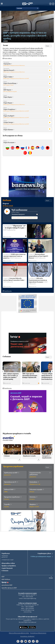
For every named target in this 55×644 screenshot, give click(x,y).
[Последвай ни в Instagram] (22, 641)
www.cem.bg (27, 612)
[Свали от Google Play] (32, 627)
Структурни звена (45, 553)
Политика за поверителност (38, 633)
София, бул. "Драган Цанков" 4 (27, 595)
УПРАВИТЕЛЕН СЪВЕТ (8, 560)
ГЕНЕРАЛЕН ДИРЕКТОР (5, 556)
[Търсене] (38, 8)
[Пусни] (50, 64)
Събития (5, 571)
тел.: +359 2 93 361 (28, 597)
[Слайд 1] (4, 41)
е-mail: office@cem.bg (27, 610)
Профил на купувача (9, 566)
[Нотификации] (50, 4)
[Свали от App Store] (23, 627)
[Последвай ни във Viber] (37, 641)
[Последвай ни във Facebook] (18, 641)
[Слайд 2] (5, 41)
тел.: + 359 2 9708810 (27, 607)
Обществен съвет (8, 563)
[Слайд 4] (7, 41)
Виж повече (7, 58)
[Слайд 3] (6, 41)
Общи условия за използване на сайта (19, 633)
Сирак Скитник (7, 568)
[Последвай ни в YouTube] (26, 641)
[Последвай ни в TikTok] (33, 641)
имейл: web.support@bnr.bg (27, 598)
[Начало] (28, 4)
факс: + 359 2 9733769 (27, 608)
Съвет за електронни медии (42, 557)
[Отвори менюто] (2, 4)
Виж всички (7, 291)
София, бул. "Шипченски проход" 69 (27, 605)
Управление (6, 553)
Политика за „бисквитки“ (27, 636)
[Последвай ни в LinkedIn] (29, 641)
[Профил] (53, 4)
